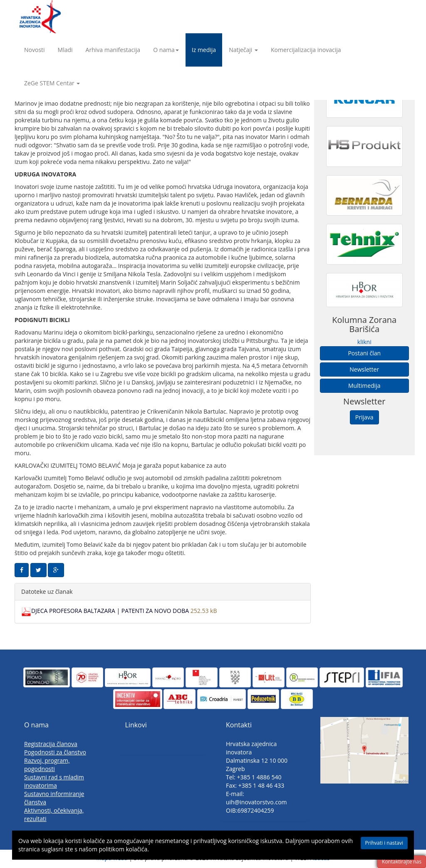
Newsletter (364, 369)
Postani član (364, 353)
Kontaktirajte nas (402, 862)
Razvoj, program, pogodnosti (47, 765)
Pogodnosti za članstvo (55, 752)
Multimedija (364, 386)
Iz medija (204, 50)
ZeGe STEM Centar (52, 83)
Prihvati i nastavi (384, 843)
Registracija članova (51, 744)
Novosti (35, 50)
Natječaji (243, 50)
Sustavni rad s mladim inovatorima (54, 781)
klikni (364, 342)
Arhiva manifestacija (113, 50)
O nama (166, 50)
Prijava (364, 417)
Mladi (65, 50)
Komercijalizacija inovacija (306, 50)
